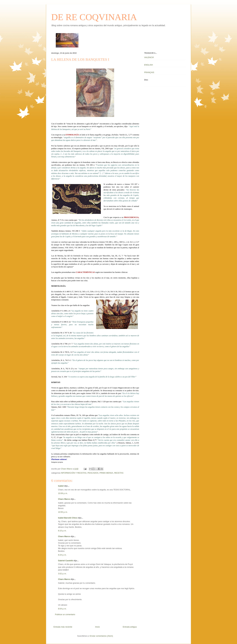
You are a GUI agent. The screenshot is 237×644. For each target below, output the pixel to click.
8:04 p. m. (62, 609)
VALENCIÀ (149, 57)
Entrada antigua (130, 627)
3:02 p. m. (62, 574)
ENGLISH (149, 65)
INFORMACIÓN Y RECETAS (74, 473)
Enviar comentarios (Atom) (101, 636)
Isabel (61, 486)
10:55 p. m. (63, 512)
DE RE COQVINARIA (94, 17)
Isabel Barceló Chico (68, 518)
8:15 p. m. (62, 531)
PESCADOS (93, 473)
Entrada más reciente (63, 627)
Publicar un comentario (65, 614)
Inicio (97, 627)
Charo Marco (64, 499)
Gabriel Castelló (66, 561)
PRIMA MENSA (106, 473)
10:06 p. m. (63, 493)
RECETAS (119, 473)
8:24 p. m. (62, 555)
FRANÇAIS (149, 72)
